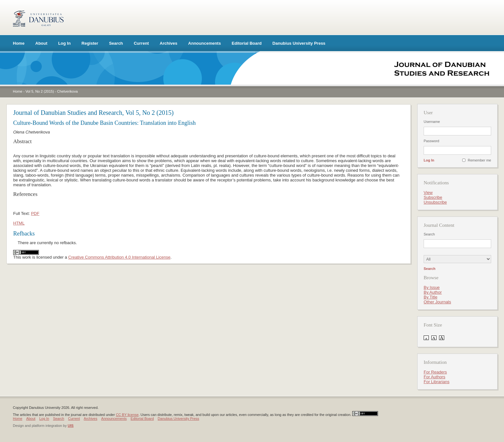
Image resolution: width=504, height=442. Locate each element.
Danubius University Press (299, 43)
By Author (433, 292)
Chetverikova (67, 91)
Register (90, 43)
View (428, 193)
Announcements (204, 43)
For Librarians (437, 382)
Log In (64, 43)
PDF (35, 213)
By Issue (432, 287)
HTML (19, 223)
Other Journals (437, 302)
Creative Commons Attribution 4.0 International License (119, 257)
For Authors (434, 377)
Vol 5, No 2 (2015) (40, 91)
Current (141, 43)
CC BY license (127, 415)
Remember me (479, 160)
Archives (169, 43)
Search (116, 43)
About (41, 43)
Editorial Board (247, 43)
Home (19, 43)
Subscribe (433, 197)
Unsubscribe (435, 202)
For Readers (435, 372)
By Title (431, 297)
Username (432, 122)
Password (431, 141)
